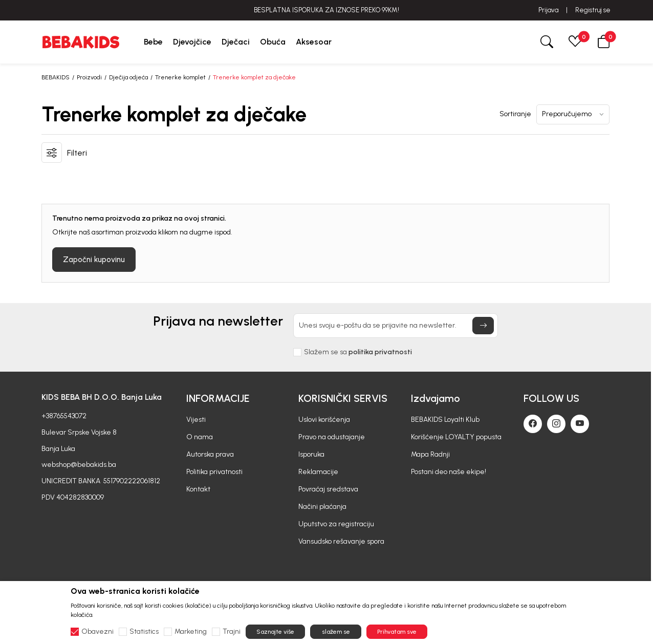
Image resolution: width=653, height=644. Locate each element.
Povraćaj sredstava (328, 489)
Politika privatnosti (214, 472)
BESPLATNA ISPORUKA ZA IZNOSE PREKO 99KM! (326, 10)
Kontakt (198, 489)
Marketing (191, 632)
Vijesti (196, 420)
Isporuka (311, 454)
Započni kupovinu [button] (94, 260)
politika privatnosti (380, 352)
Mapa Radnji (430, 454)
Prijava (548, 10)
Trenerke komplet (180, 77)
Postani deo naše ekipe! (449, 472)
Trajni (232, 632)
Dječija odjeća (128, 77)
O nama (200, 437)
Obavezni (97, 632)
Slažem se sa (358, 352)
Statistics (144, 632)
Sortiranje (515, 114)
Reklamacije (318, 472)
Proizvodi (89, 77)
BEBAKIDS (56, 77)
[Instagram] (556, 424)
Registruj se (593, 10)
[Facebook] (533, 424)
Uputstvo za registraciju (336, 524)
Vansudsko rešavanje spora (341, 541)
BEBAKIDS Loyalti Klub (445, 420)
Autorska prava (210, 454)
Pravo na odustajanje (332, 437)
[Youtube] (580, 424)
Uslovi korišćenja (324, 420)
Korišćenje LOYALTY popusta (456, 437)
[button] (604, 42)
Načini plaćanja (322, 507)
